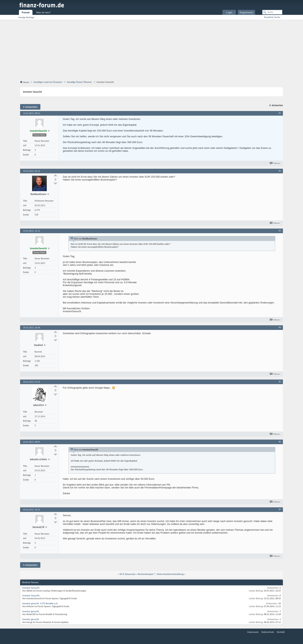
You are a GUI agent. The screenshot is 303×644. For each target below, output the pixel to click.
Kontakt (281, 632)
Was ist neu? (43, 12)
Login (229, 12)
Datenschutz (268, 632)
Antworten (30, 107)
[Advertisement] (151, 49)
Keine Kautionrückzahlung (170, 574)
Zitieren (275, 163)
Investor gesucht (31, 611)
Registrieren (246, 12)
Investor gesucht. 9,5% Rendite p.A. (40, 603)
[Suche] (272, 12)
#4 (280, 327)
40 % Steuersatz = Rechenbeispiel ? (137, 574)
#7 (280, 509)
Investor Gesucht (31, 588)
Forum (26, 12)
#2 (280, 171)
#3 (280, 231)
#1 (280, 113)
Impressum (253, 632)
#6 (280, 442)
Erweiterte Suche (272, 17)
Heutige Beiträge (26, 17)
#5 (280, 382)
